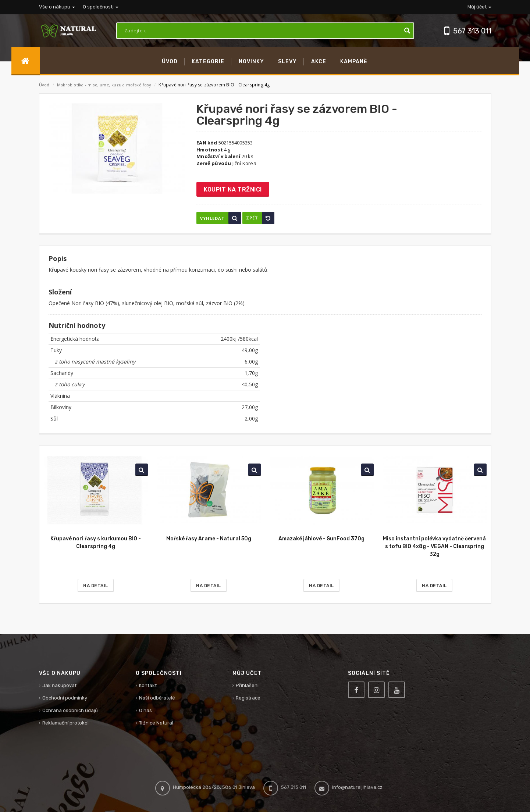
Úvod (44, 85)
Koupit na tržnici (233, 189)
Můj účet (479, 7)
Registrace (248, 698)
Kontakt (148, 685)
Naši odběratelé (157, 698)
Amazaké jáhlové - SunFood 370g (321, 539)
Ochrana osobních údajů (70, 710)
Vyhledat (220, 218)
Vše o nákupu (57, 7)
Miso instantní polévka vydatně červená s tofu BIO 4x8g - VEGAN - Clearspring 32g (434, 546)
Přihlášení (247, 685)
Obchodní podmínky (65, 698)
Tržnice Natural (156, 723)
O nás (145, 710)
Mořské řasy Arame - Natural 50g (209, 539)
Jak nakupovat (59, 685)
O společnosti (101, 7)
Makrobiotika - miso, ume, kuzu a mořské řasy (105, 85)
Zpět (260, 218)
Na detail (96, 586)
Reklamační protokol (65, 723)
